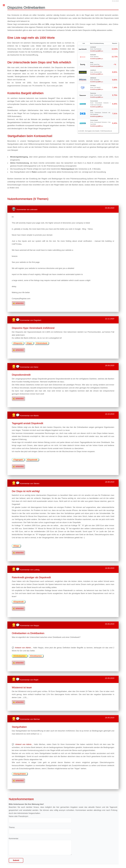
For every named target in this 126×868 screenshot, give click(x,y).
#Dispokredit (32, 460)
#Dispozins (18, 343)
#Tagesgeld (18, 460)
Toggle (5, 5)
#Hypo (29, 343)
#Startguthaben (20, 774)
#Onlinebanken (20, 656)
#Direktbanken (36, 656)
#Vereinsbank (42, 343)
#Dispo (16, 546)
